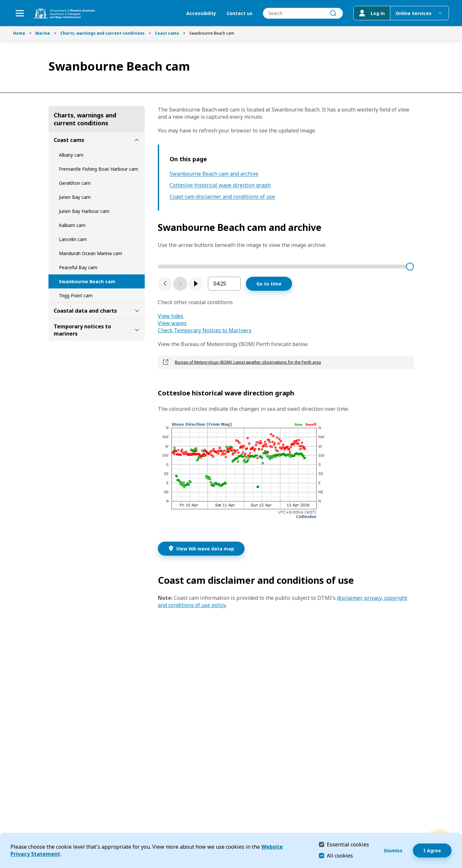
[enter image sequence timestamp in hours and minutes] (224, 284)
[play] (196, 284)
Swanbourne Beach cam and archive (214, 174)
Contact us (240, 13)
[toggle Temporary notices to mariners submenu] (137, 330)
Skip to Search (2, 2)
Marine (43, 33)
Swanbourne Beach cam (87, 281)
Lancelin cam (73, 239)
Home (19, 33)
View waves (172, 323)
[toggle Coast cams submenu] (137, 140)
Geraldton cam (75, 183)
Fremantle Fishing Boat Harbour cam (99, 169)
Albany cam (71, 155)
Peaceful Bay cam (78, 267)
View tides (171, 316)
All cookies (340, 856)
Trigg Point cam (76, 295)
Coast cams (167, 33)
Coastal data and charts (85, 311)
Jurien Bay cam (75, 197)
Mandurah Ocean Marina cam (91, 253)
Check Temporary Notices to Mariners (205, 330)
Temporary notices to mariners (82, 330)
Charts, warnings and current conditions (102, 33)
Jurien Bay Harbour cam (84, 211)
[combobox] (303, 13)
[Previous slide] (165, 284)
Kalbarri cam (72, 225)
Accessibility (201, 13)
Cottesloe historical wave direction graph (220, 185)
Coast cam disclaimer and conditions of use (222, 197)
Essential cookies (348, 844)
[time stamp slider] (286, 267)
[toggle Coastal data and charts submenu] (137, 311)
